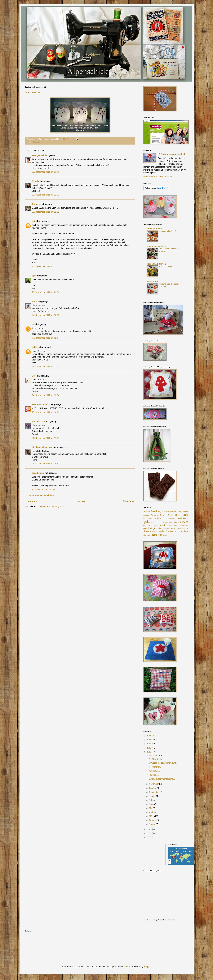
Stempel (147, 535)
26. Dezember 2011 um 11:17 (46, 438)
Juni (151, 804)
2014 (149, 740)
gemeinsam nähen (171, 522)
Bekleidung (176, 511)
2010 (149, 829)
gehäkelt (183, 518)
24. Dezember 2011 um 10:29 (46, 315)
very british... (154, 771)
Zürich (146, 920)
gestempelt (184, 525)
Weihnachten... (35, 92)
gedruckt (159, 518)
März (152, 816)
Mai (151, 808)
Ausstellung (166, 511)
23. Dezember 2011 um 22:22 (46, 212)
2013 (149, 744)
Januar (153, 824)
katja (34, 221)
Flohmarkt (148, 519)
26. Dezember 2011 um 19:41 (46, 464)
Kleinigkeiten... (155, 767)
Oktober (153, 788)
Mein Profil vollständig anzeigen (158, 177)
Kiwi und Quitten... (167, 266)
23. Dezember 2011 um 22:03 (46, 195)
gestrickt (157, 528)
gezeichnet (166, 529)
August (153, 796)
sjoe (34, 276)
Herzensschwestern (156, 246)
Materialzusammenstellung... (162, 779)
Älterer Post (128, 501)
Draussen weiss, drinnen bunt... (163, 763)
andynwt (127, 967)
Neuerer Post (32, 501)
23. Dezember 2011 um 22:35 (46, 266)
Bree (34, 376)
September (154, 792)
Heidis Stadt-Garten (156, 264)
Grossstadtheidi (154, 229)
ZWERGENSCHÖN (41, 404)
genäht (184, 522)
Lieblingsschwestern (42, 447)
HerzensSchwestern (179, 529)
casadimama (38, 473)
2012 (149, 748)
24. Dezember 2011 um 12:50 (46, 367)
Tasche (157, 535)
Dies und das (177, 515)
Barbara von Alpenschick (173, 154)
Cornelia (36, 204)
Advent (36, 142)
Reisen (170, 531)
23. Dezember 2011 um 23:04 (46, 292)
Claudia (36, 181)
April (151, 812)
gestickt (148, 528)
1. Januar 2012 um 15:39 (44, 489)
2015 (149, 736)
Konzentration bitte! (167, 231)
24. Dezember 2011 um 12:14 (46, 338)
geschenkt (159, 525)
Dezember (154, 755)
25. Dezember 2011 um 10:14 (46, 412)
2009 (149, 833)
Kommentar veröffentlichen (41, 495)
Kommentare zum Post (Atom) (50, 506)
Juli (151, 800)
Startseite (81, 501)
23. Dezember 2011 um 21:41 (46, 172)
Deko (163, 515)
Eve (34, 324)
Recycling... (154, 775)
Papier (161, 531)
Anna (35, 302)
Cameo (147, 515)
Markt (155, 531)
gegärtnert (171, 519)
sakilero (36, 347)
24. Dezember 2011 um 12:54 (46, 395)
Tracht (165, 535)
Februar (153, 820)
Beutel (185, 511)
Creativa (155, 515)
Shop (185, 531)
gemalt (159, 522)
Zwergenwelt (38, 155)
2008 (149, 837)
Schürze (178, 532)
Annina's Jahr (39, 422)
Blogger (147, 967)
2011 (149, 752)
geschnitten (172, 525)
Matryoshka (152, 281)
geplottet (147, 525)
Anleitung (156, 511)
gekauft (149, 522)
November (154, 784)
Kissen (147, 531)
